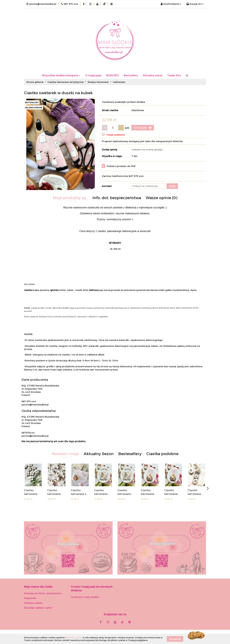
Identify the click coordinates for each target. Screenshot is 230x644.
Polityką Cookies (74, 637)
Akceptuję (175, 639)
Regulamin (30, 598)
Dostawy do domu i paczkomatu (43, 593)
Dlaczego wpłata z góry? (38, 608)
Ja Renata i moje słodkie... (86, 597)
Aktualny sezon (153, 75)
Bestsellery (131, 75)
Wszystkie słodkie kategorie (61, 75)
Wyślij (172, 186)
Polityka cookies (33, 603)
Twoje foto (174, 75)
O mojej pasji (93, 75)
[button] (195, 4)
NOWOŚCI (113, 75)
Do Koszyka (143, 128)
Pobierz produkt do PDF (119, 166)
